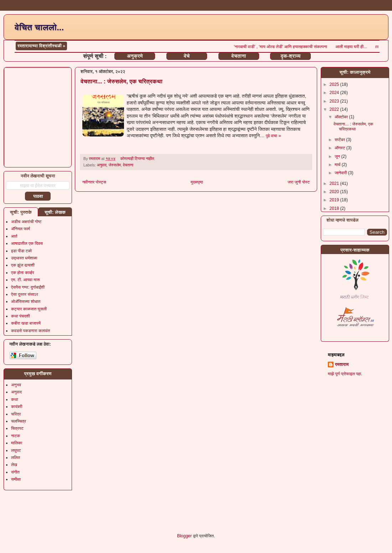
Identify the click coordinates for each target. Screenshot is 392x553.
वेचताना (239, 56)
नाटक (16, 436)
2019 (335, 200)
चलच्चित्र (19, 421)
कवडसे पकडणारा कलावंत (30, 331)
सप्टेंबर (340, 140)
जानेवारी (341, 173)
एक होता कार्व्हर (23, 273)
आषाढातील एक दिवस (27, 243)
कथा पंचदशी (20, 316)
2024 (335, 93)
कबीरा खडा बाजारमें (26, 323)
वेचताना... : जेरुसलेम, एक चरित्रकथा (122, 81)
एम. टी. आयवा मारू (25, 280)
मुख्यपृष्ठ (197, 182)
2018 (335, 208)
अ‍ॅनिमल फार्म (20, 229)
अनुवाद (102, 165)
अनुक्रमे (135, 56)
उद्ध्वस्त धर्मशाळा (24, 258)
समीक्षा (16, 479)
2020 (335, 192)
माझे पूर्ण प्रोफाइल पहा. (345, 374)
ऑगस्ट (341, 148)
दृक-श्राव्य (290, 56)
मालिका (17, 443)
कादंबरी (17, 407)
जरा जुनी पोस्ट (299, 182)
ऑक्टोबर (342, 117)
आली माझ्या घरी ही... (365, 47)
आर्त (14, 236)
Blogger (184, 536)
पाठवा (38, 196)
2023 (335, 101)
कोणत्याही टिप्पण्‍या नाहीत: (138, 159)
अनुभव (16, 385)
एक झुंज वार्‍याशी (23, 265)
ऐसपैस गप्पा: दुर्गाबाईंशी (28, 287)
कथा (15, 399)
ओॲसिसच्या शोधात (26, 301)
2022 (335, 109)
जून (338, 156)
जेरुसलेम (115, 165)
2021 (335, 184)
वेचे (187, 56)
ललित (16, 458)
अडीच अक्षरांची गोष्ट (26, 222)
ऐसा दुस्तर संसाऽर (25, 294)
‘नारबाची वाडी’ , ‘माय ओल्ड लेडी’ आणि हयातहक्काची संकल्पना (294, 47)
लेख (14, 465)
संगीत (15, 472)
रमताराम (342, 365)
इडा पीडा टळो (21, 251)
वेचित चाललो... (39, 27)
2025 (335, 84)
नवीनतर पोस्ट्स (94, 182)
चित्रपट (17, 428)
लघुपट (16, 450)
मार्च (338, 165)
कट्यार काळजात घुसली (29, 309)
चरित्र (16, 414)
